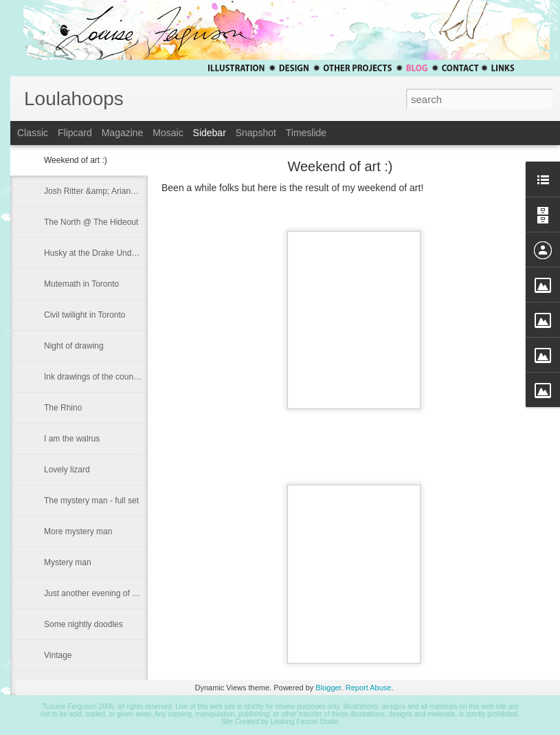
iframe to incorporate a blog (285, 386)
